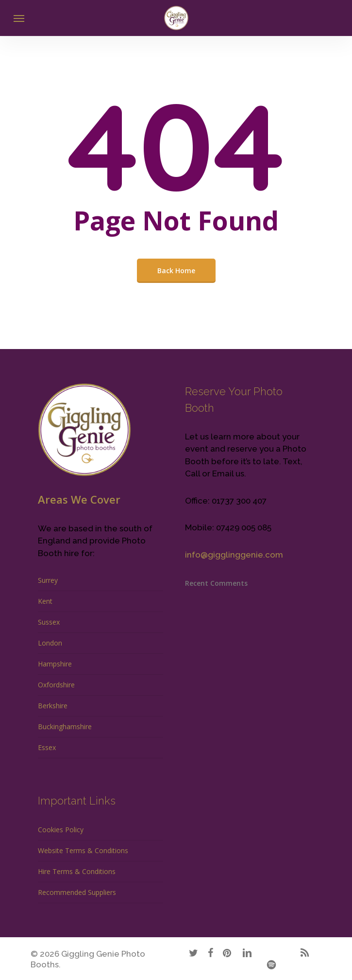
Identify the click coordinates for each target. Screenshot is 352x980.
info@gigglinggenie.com (234, 555)
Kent (45, 601)
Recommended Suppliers (77, 892)
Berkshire (53, 706)
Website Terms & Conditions (83, 850)
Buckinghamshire (65, 726)
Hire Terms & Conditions (77, 871)
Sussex (49, 622)
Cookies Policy (61, 830)
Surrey (48, 580)
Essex (47, 747)
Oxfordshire (56, 685)
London (50, 643)
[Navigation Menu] (19, 18)
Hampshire (55, 664)
